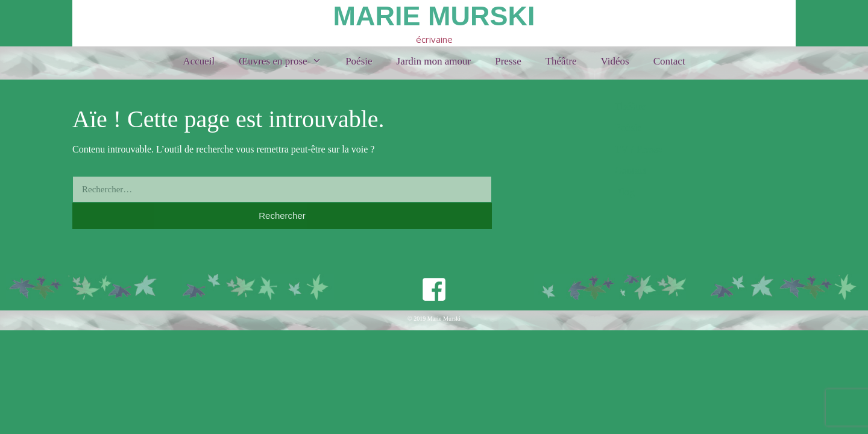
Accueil (199, 61)
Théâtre (561, 61)
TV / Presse (639, 149)
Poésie (359, 61)
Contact (669, 61)
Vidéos (615, 61)
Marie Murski (434, 16)
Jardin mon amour (434, 61)
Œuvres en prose (286, 61)
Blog (625, 192)
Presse (508, 61)
